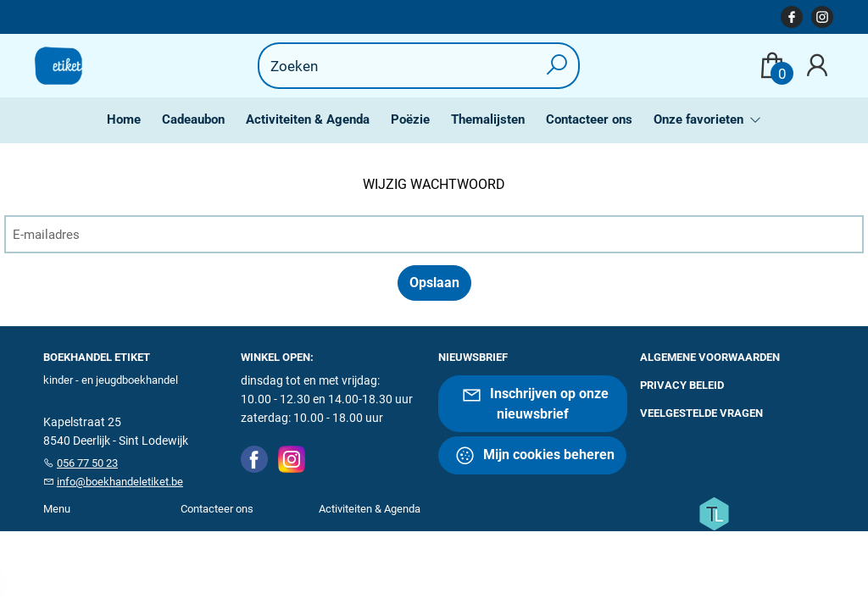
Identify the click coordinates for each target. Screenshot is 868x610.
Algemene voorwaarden (710, 357)
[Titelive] (714, 513)
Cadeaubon (193, 119)
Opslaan (434, 283)
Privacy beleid (682, 385)
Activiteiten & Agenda (308, 119)
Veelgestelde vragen (701, 413)
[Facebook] (254, 458)
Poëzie (410, 119)
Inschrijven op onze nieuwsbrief (535, 403)
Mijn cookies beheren (534, 455)
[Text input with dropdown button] (408, 66)
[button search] (557, 66)
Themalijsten (488, 119)
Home (124, 119)
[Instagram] (292, 458)
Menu (57, 509)
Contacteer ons (589, 119)
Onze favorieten (700, 119)
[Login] (817, 66)
